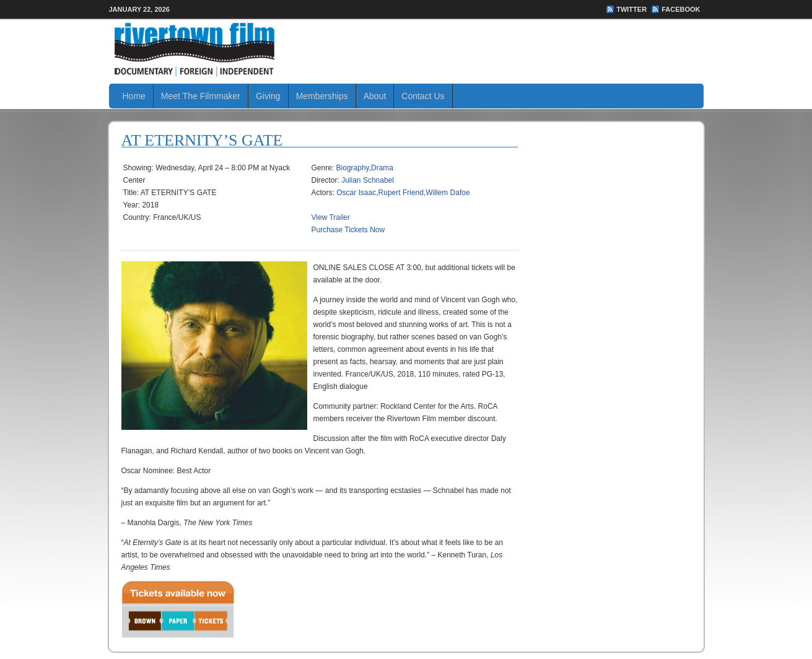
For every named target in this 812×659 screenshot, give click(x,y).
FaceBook (681, 9)
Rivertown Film (406, 50)
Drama (382, 168)
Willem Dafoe (447, 193)
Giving (268, 96)
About (375, 96)
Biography (353, 168)
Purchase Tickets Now (348, 230)
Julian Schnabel (368, 180)
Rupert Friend (401, 193)
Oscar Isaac (356, 193)
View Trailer (331, 217)
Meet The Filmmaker (201, 96)
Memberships (322, 96)
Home (134, 96)
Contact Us (423, 96)
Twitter (631, 9)
